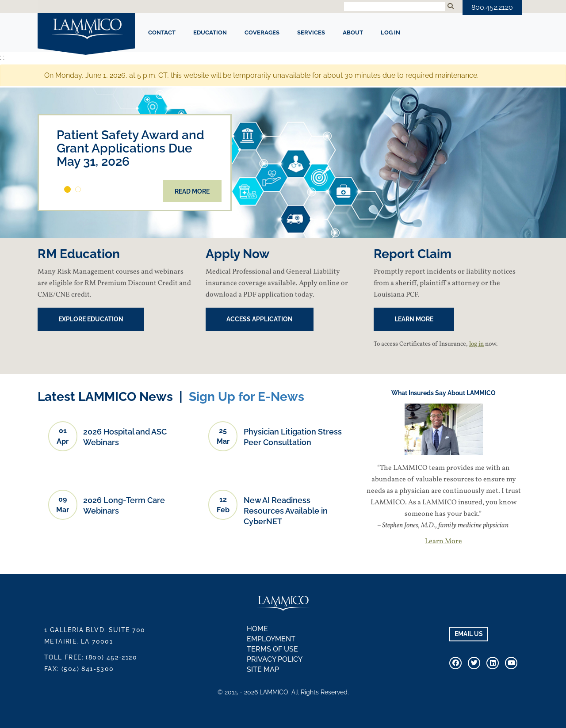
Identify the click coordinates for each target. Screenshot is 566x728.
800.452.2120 (492, 7)
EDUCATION (210, 32)
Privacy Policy (275, 659)
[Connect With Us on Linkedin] (493, 663)
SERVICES (311, 32)
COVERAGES (262, 32)
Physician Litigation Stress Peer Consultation (293, 437)
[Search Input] (394, 6)
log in (476, 344)
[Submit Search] (451, 6)
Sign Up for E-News (247, 397)
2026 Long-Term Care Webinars (124, 505)
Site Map (263, 669)
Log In (390, 32)
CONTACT (162, 32)
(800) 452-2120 (111, 657)
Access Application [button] (260, 319)
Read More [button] (192, 191)
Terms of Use (272, 649)
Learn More (444, 541)
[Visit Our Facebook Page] (455, 663)
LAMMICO (86, 30)
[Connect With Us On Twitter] (474, 663)
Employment (271, 639)
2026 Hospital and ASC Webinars (125, 437)
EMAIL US (469, 634)
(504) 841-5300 (88, 669)
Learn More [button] (414, 319)
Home (257, 629)
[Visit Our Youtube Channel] (511, 663)
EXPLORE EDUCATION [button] (91, 319)
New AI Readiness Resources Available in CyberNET (286, 511)
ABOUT (353, 32)
